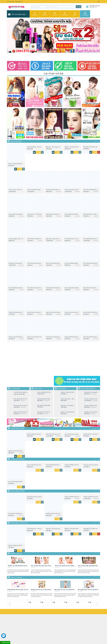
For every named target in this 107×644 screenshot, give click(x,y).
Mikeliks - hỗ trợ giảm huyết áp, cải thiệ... (75, 147)
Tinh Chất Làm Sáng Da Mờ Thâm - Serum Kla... (39, 288)
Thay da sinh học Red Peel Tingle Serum (75, 312)
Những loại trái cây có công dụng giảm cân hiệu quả (42, 590)
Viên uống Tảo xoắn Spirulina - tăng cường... (20, 214)
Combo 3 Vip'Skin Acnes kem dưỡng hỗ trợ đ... (95, 497)
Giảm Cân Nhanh (11, 2)
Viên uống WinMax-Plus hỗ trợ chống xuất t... (94, 239)
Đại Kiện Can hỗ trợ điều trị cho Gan (36, 312)
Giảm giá (45, 14)
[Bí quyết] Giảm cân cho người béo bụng (89, 590)
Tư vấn (99, 2)
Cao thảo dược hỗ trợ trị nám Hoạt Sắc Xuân (45, 412)
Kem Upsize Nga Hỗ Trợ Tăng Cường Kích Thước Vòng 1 (21, 399)
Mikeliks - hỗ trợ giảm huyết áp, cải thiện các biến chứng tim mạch (68, 412)
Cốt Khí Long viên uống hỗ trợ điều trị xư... (19, 337)
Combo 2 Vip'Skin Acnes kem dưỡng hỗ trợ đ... (76, 497)
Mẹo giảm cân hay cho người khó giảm (65, 590)
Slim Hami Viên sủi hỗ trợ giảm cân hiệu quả (21, 405)
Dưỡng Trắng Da (18, 2)
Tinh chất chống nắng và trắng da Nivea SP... (38, 263)
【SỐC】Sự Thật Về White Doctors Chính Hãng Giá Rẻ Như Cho (18, 566)
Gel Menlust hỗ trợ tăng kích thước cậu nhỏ (57, 288)
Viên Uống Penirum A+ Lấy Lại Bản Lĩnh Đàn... (76, 239)
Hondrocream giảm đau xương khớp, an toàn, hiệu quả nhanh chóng (45, 399)
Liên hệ (75, 14)
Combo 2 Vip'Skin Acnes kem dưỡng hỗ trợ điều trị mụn (92, 405)
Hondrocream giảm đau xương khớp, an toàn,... (57, 190)
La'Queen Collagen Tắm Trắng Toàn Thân (75, 465)
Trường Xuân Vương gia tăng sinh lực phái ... (57, 337)
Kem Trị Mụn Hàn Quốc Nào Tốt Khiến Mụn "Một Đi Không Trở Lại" (42, 566)
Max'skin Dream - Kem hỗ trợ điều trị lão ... (94, 434)
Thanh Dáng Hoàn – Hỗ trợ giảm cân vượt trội (38, 147)
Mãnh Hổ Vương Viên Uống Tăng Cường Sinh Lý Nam (21, 412)
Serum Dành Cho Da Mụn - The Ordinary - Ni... (95, 288)
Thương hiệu (65, 14)
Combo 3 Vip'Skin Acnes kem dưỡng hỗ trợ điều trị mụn (92, 399)
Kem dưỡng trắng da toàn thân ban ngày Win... (57, 465)
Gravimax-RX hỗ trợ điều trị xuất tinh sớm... (19, 263)
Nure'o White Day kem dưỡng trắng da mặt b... (76, 434)
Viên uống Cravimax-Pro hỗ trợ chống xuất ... (76, 190)
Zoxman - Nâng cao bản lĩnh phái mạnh (18, 164)
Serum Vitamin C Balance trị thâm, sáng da (38, 239)
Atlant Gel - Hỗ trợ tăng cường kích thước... (56, 147)
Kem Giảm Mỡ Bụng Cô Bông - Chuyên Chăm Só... (21, 482)
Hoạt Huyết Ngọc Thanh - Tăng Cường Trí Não (20, 239)
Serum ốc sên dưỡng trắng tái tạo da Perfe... (57, 263)
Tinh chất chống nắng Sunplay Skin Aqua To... (20, 288)
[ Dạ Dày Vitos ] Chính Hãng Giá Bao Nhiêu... (94, 312)
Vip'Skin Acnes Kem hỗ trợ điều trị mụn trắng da (92, 412)
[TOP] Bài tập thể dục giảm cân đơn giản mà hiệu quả (18, 590)
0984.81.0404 (5, 642)
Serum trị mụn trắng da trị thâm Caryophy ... (38, 337)
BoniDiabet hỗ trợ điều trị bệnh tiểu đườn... (94, 147)
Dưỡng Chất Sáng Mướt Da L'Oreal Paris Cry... (20, 312)
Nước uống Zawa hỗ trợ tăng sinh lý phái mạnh (95, 337)
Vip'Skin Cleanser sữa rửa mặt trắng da (37, 434)
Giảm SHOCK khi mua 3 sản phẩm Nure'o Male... (58, 434)
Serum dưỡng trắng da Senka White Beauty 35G (76, 288)
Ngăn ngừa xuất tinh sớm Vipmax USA (55, 239)
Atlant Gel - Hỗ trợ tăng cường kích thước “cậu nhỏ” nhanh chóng (68, 405)
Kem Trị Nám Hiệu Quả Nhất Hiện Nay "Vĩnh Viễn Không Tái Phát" (89, 566)
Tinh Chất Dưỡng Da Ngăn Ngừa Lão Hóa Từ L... (77, 263)
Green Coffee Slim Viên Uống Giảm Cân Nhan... (39, 465)
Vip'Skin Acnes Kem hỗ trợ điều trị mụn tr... (19, 451)
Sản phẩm (35, 14)
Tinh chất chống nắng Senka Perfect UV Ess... (95, 263)
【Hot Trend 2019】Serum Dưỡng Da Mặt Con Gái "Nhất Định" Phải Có (65, 566)
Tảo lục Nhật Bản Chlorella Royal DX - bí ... (75, 214)
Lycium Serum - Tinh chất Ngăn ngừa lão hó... (38, 214)
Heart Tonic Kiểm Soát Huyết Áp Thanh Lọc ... (57, 312)
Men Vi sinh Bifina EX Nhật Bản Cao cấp (37, 190)
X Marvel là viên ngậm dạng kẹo (21, 392)
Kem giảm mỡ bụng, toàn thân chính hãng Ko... (95, 465)
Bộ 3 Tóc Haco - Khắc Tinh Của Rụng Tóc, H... (20, 190)
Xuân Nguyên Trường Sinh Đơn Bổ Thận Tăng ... (58, 214)
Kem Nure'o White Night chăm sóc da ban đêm (45, 405)
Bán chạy (55, 14)
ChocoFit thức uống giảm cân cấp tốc (92, 392)
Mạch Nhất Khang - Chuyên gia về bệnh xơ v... (95, 214)
